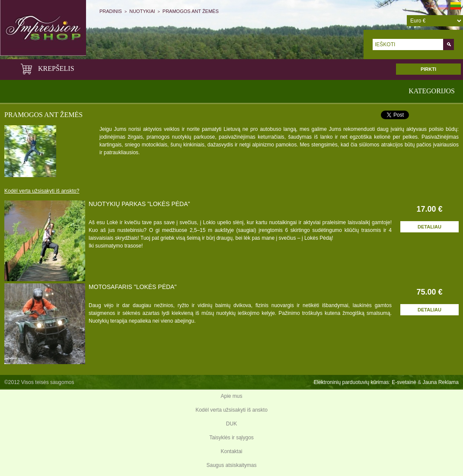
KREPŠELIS (47, 68)
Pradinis (111, 11)
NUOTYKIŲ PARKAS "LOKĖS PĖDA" (139, 204)
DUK (231, 424)
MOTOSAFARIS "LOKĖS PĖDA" (133, 287)
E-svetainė (404, 382)
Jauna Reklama (441, 382)
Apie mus (231, 396)
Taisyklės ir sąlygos (231, 438)
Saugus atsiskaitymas (231, 465)
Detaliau (429, 227)
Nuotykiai (142, 11)
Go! (449, 44)
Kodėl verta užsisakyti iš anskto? (42, 191)
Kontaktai (231, 451)
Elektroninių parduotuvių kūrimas (351, 382)
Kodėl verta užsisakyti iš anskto (231, 410)
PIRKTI (428, 69)
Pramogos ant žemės (191, 11)
